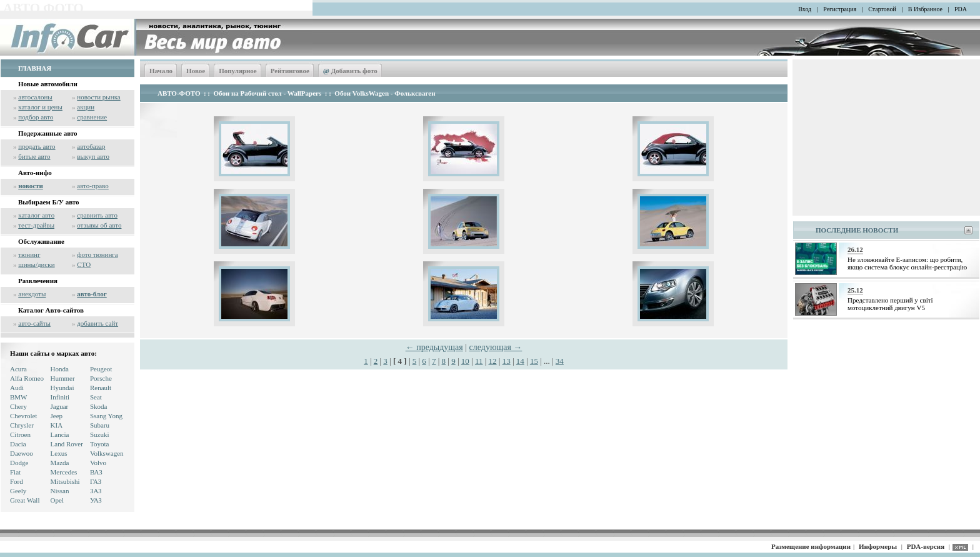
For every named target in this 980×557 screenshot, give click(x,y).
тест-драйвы (36, 225)
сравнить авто (97, 215)
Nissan (60, 491)
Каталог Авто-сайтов (51, 310)
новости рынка (98, 97)
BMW (19, 397)
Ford (17, 481)
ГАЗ (96, 481)
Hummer (63, 378)
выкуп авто (93, 156)
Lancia (60, 434)
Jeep (57, 416)
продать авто (37, 146)
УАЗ (96, 500)
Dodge (19, 463)
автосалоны (35, 97)
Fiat (15, 472)
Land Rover (67, 444)
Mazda (60, 463)
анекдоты (32, 294)
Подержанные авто (48, 133)
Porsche (101, 378)
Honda (60, 369)
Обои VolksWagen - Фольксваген (385, 93)
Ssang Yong (106, 416)
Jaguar (60, 406)
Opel (57, 500)
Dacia (18, 444)
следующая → (496, 347)
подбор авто (36, 117)
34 (560, 361)
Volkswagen (107, 453)
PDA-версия (926, 546)
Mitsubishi (65, 481)
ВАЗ (96, 472)
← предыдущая (434, 347)
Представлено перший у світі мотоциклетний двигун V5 (890, 304)
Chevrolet (23, 416)
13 (507, 361)
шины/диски (36, 264)
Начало (161, 71)
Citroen (20, 434)
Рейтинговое (290, 71)
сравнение (92, 117)
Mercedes (64, 472)
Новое (196, 71)
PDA (961, 9)
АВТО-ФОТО (179, 93)
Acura (18, 369)
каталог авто (36, 215)
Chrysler (22, 425)
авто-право (93, 186)
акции (86, 107)
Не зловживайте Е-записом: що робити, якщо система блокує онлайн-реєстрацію (907, 263)
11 (479, 361)
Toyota (99, 444)
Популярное (238, 71)
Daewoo (22, 453)
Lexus (59, 453)
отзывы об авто (99, 225)
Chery (18, 406)
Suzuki (100, 434)
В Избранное (925, 9)
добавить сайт (97, 323)
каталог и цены (40, 107)
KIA (57, 425)
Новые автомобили (48, 84)
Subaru (100, 425)
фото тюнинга (97, 254)
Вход (805, 9)
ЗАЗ (96, 491)
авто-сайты (34, 323)
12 (493, 361)
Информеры (878, 546)
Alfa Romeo (27, 378)
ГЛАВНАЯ (35, 68)
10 (465, 361)
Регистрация (840, 9)
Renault (101, 388)
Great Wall (25, 500)
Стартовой (882, 9)
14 (520, 361)
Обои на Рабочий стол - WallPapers (268, 93)
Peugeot (101, 369)
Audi (17, 388)
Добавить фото (350, 71)
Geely (18, 491)
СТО (84, 264)
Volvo (98, 463)
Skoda (99, 406)
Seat (96, 397)
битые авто (34, 156)
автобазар (91, 146)
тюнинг (29, 254)
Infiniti (60, 397)
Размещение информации (811, 546)
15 (534, 361)
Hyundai (62, 388)
